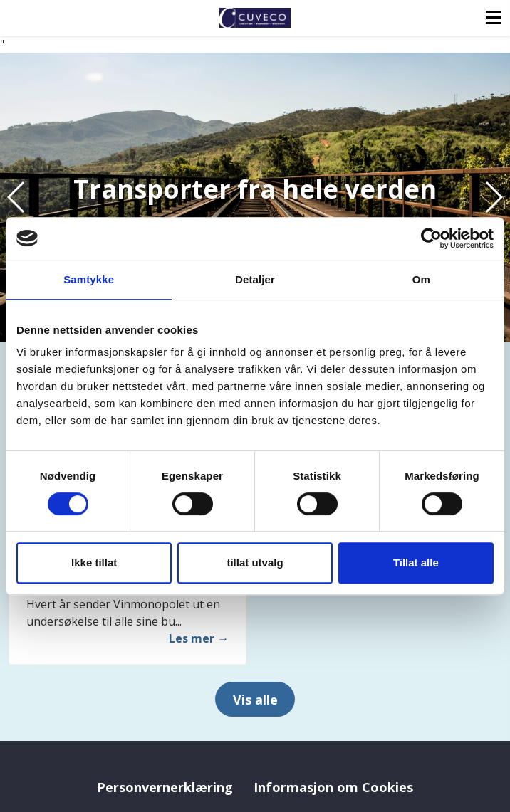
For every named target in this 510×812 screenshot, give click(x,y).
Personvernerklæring (165, 787)
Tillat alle (416, 563)
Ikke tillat (94, 563)
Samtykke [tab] (89, 279)
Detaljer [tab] (255, 279)
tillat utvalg (255, 563)
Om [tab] (421, 279)
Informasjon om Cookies (333, 787)
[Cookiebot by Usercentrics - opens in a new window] (431, 238)
